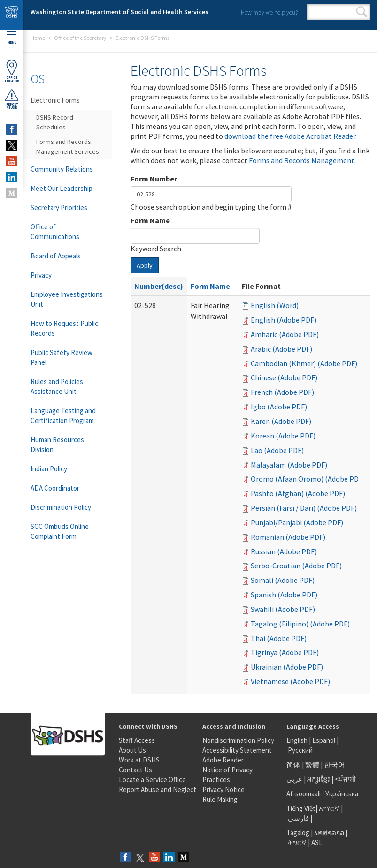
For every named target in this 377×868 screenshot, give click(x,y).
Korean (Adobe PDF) (283, 436)
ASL (317, 842)
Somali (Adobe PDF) (283, 580)
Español (324, 740)
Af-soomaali (304, 794)
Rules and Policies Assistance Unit (57, 386)
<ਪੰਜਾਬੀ (346, 779)
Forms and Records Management (302, 160)
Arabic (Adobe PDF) (281, 349)
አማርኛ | (331, 808)
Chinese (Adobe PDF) (284, 377)
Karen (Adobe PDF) (281, 421)
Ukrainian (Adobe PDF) (287, 667)
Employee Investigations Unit (67, 299)
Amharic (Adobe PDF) (285, 334)
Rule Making (220, 799)
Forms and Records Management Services (68, 147)
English (298, 740)
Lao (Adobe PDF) (277, 450)
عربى (294, 779)
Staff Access (137, 740)
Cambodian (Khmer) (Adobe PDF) (304, 363)
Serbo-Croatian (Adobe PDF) (296, 566)
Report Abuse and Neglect (158, 789)
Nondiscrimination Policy (238, 740)
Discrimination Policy (61, 507)
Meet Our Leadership (62, 188)
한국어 (335, 765)
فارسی (298, 818)
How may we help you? (269, 12)
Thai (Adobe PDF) (279, 638)
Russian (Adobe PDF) (284, 551)
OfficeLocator (12, 71)
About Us (132, 750)
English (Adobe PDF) (284, 320)
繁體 (313, 765)
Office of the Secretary (80, 38)
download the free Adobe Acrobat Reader (290, 136)
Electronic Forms (55, 100)
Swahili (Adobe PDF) (283, 609)
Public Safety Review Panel (62, 357)
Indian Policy (49, 469)
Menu (12, 38)
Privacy (41, 275)
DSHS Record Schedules (55, 122)
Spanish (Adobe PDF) (284, 595)
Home (38, 38)
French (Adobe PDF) (282, 392)
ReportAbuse (12, 99)
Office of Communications (55, 232)
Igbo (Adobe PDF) (279, 407)
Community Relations (62, 169)
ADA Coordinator (55, 488)
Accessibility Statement (237, 750)
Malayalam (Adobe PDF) (289, 465)
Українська (342, 794)
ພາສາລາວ (329, 833)
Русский (300, 750)
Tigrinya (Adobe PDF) (285, 652)
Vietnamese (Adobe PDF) (290, 681)
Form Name (150, 220)
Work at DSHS (139, 760)
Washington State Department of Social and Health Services (119, 12)
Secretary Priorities (59, 208)
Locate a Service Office (152, 780)
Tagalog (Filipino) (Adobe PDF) (300, 624)
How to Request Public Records (64, 328)
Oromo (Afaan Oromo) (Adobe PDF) (308, 479)
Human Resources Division (57, 445)
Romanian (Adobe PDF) (288, 537)
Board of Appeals (56, 256)
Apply (145, 265)
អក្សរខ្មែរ (319, 779)
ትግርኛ (297, 842)
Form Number (154, 179)
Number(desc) (159, 286)
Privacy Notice (223, 789)
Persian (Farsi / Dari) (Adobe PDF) (304, 508)
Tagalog (298, 833)
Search (362, 12)
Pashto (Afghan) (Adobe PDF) (298, 493)
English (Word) (275, 305)
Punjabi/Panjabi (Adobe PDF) (297, 522)
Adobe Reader (223, 760)
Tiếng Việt (301, 808)
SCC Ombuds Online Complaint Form (60, 531)
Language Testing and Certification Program (63, 415)
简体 (293, 765)
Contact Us (135, 770)
